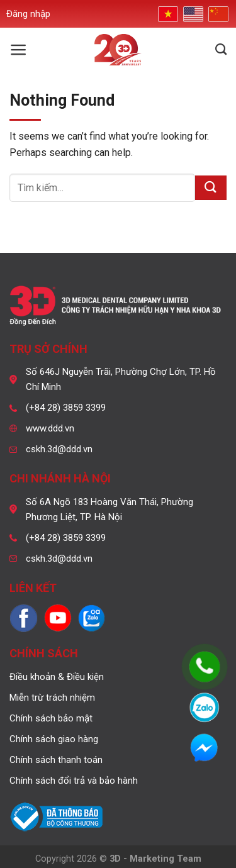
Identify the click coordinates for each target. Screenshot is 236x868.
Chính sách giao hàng (54, 739)
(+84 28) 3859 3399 (66, 408)
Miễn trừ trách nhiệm (52, 698)
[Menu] (19, 50)
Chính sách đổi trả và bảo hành (74, 781)
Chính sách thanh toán (56, 760)
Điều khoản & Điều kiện (57, 677)
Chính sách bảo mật (51, 718)
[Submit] (211, 188)
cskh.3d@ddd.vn (59, 449)
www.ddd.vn (50, 428)
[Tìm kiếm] (221, 50)
